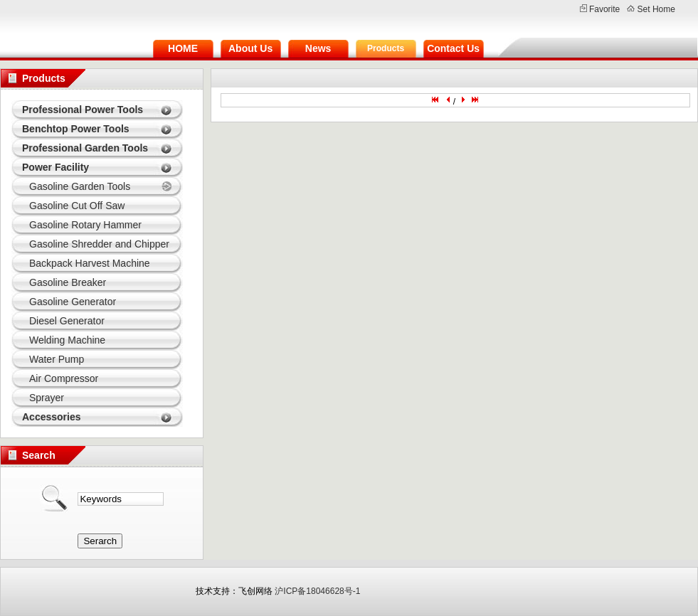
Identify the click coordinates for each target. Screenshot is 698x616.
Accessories (52, 417)
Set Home (656, 9)
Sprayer (47, 398)
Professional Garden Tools (85, 148)
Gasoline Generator (73, 302)
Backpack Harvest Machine (90, 263)
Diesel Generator (67, 321)
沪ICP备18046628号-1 (317, 591)
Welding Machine (67, 340)
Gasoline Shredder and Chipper (99, 244)
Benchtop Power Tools (76, 129)
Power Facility (55, 167)
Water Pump (57, 359)
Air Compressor (64, 378)
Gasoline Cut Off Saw (77, 206)
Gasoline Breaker (68, 282)
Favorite (604, 9)
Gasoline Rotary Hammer (85, 225)
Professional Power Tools (83, 110)
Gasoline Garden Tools (80, 186)
